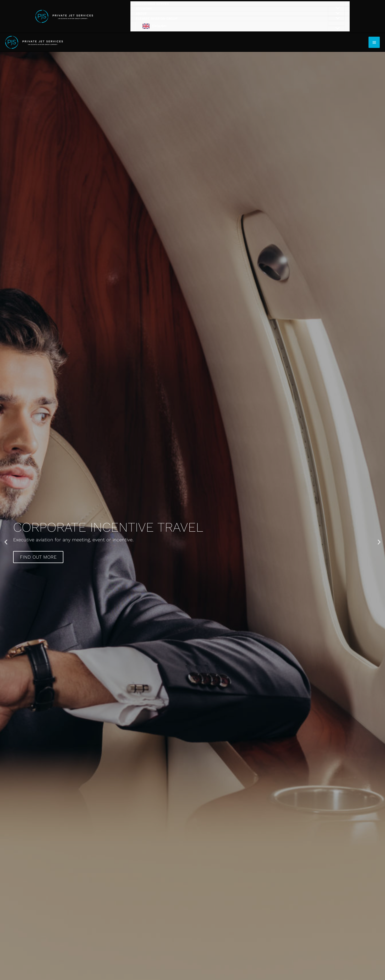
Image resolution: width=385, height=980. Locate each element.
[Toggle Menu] (336, 29)
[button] (6, 542)
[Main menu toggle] (374, 42)
